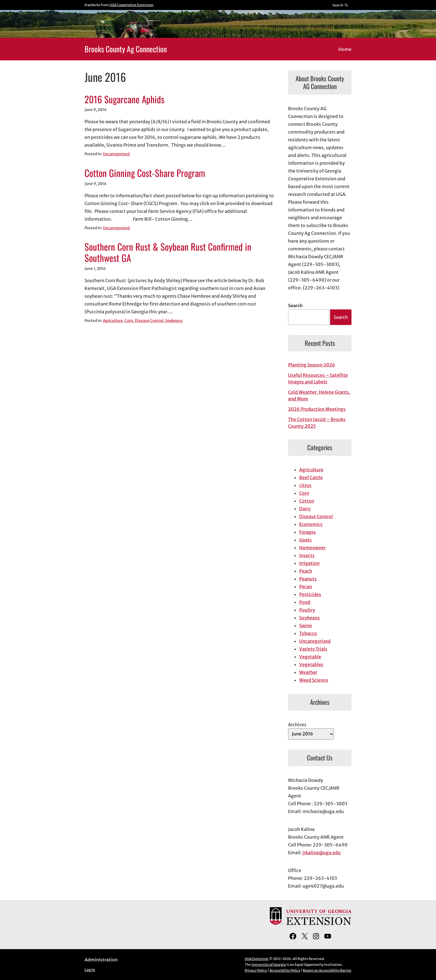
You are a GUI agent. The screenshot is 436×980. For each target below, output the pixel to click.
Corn (129, 321)
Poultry (307, 610)
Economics (311, 524)
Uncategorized (116, 154)
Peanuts (308, 579)
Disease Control (149, 321)
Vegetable (310, 657)
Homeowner (312, 548)
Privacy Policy (256, 970)
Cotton (307, 501)
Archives (297, 725)
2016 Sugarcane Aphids (124, 99)
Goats (305, 540)
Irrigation (309, 563)
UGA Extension (257, 959)
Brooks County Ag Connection (126, 49)
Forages (308, 532)
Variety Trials (313, 649)
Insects (307, 555)
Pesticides (310, 594)
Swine (306, 626)
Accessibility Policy (285, 970)
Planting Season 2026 (312, 365)
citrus (305, 485)
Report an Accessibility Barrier (327, 970)
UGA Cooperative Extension (131, 5)
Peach (306, 571)
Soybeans (174, 321)
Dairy (305, 509)
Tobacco (308, 633)
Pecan (306, 587)
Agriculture (113, 321)
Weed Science (314, 680)
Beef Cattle (311, 477)
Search (295, 306)
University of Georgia (269, 965)
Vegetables (311, 664)
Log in (90, 970)
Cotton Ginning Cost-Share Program (145, 173)
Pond (305, 602)
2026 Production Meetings (317, 409)
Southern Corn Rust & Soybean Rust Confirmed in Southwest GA (168, 252)
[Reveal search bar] (340, 5)
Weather (308, 672)
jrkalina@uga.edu (322, 853)
